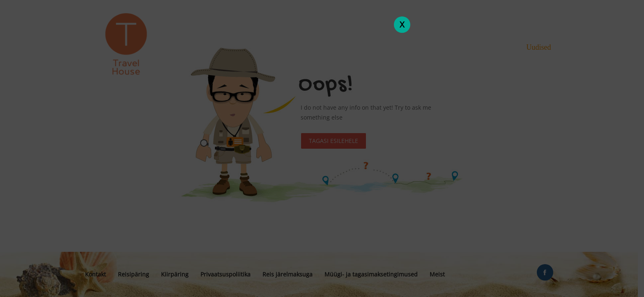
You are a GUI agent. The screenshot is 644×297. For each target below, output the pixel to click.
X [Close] (402, 24)
